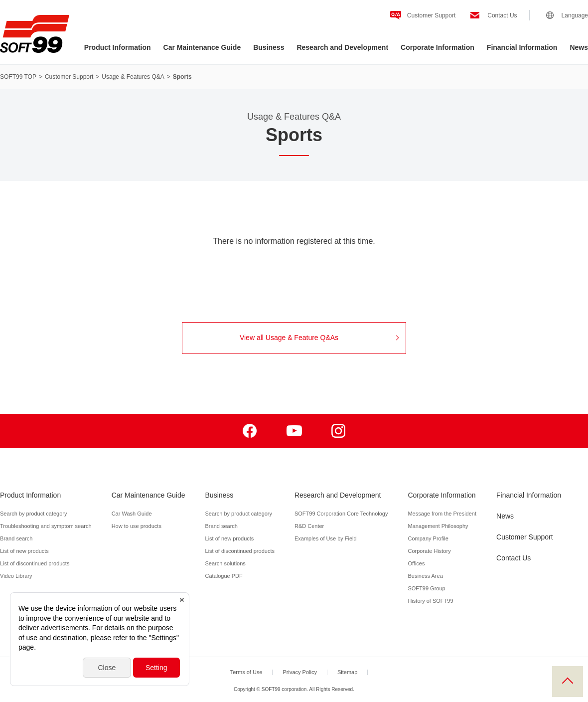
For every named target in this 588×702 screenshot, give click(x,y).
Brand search (16, 538)
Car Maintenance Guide (202, 47)
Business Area (425, 576)
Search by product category (34, 514)
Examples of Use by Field (326, 538)
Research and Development (342, 47)
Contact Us (502, 15)
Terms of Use (246, 672)
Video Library (16, 576)
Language (575, 15)
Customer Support (431, 15)
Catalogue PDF (224, 576)
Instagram (339, 431)
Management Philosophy (438, 526)
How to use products (137, 526)
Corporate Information (438, 47)
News (579, 47)
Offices (416, 563)
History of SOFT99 (430, 601)
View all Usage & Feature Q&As (319, 338)
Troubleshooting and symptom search (46, 526)
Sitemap (347, 672)
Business (269, 47)
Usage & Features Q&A (133, 77)
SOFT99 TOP (18, 77)
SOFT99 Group (426, 588)
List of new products (24, 551)
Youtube (294, 431)
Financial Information (522, 47)
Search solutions (225, 563)
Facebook (250, 431)
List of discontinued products (35, 563)
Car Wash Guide (132, 514)
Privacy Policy (299, 672)
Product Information (118, 47)
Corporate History (429, 551)
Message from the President (442, 514)
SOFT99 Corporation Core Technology (341, 514)
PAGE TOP (568, 682)
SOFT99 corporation (35, 34)
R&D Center (309, 526)
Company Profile (428, 538)
